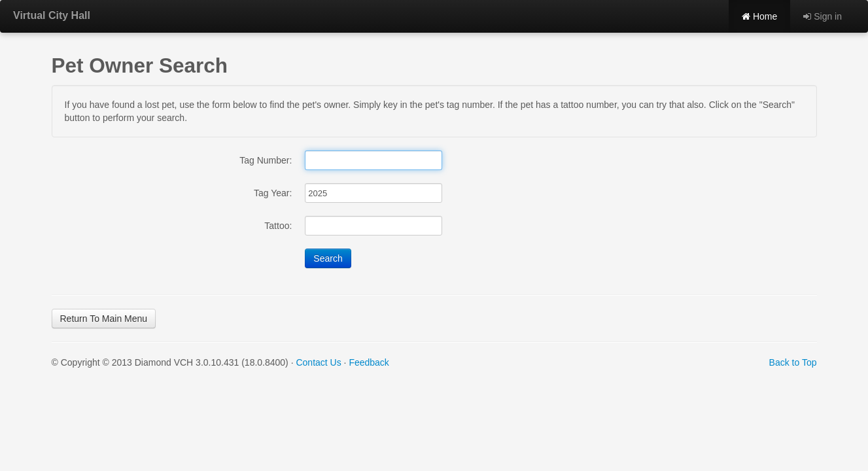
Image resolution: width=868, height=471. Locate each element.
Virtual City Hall (52, 15)
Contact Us (318, 362)
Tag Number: (266, 160)
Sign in (823, 16)
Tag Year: (273, 193)
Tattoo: (278, 226)
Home (759, 16)
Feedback (369, 362)
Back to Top (793, 362)
